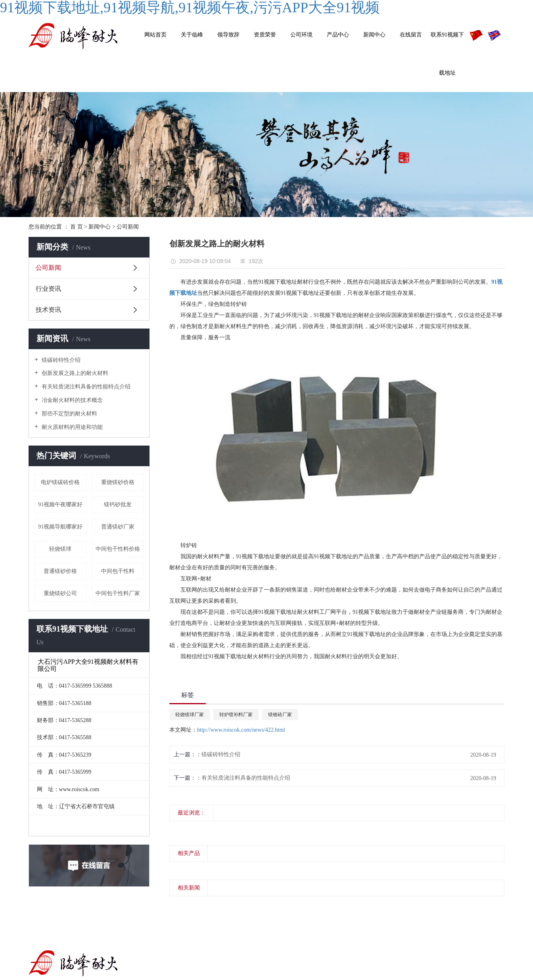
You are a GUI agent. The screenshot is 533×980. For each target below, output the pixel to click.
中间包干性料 (118, 571)
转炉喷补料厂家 (236, 715)
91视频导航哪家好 (60, 527)
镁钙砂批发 (118, 504)
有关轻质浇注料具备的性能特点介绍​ (85, 387)
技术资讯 (48, 310)
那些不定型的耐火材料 (69, 414)
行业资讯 (48, 289)
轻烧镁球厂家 (190, 715)
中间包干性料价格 (118, 549)
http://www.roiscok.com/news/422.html (241, 730)
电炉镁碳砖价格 (60, 482)
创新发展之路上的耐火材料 (74, 373)
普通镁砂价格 (60, 571)
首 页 (77, 227)
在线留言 (411, 35)
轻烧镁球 (60, 549)
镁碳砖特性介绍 (60, 360)
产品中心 (338, 35)
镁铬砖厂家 (280, 715)
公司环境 (301, 35)
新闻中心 (374, 35)
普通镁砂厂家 (118, 527)
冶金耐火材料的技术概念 (71, 400)
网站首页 (155, 35)
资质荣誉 (265, 35)
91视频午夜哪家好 (60, 504)
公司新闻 (128, 227)
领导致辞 (228, 35)
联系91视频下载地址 (447, 54)
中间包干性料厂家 (118, 593)
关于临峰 (192, 35)
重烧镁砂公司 (60, 593)
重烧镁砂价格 (118, 482)
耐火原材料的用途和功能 (71, 427)
